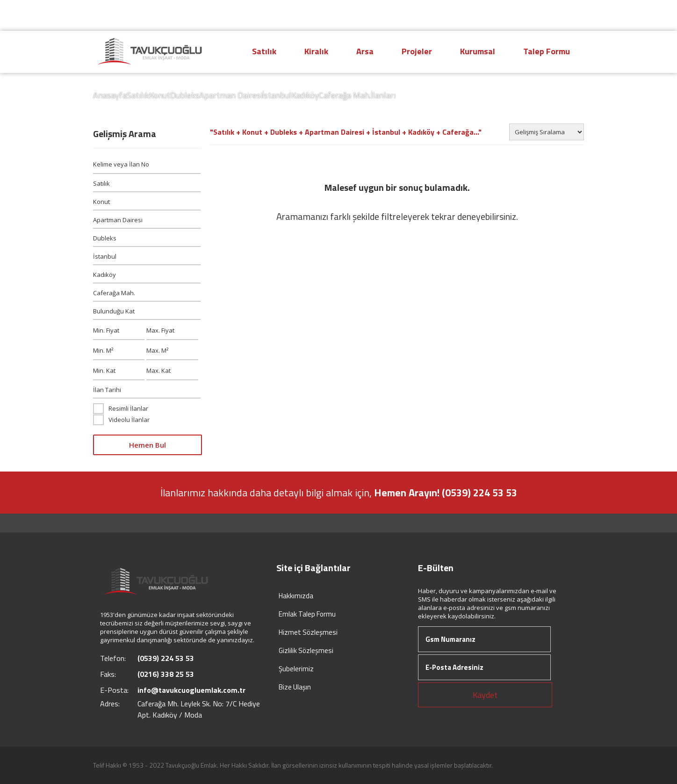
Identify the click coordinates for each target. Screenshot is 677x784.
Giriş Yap (558, 15)
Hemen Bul (148, 445)
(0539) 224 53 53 (481, 15)
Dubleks (185, 95)
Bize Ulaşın (295, 687)
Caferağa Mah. (345, 95)
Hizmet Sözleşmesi (308, 632)
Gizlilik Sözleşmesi (306, 650)
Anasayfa (110, 95)
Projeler (417, 51)
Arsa (365, 51)
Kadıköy (305, 95)
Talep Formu (547, 51)
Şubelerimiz (296, 669)
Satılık (264, 51)
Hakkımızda (296, 596)
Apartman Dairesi (231, 95)
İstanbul (277, 95)
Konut (160, 95)
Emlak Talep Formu (307, 614)
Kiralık (316, 51)
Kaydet (485, 695)
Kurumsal (478, 51)
